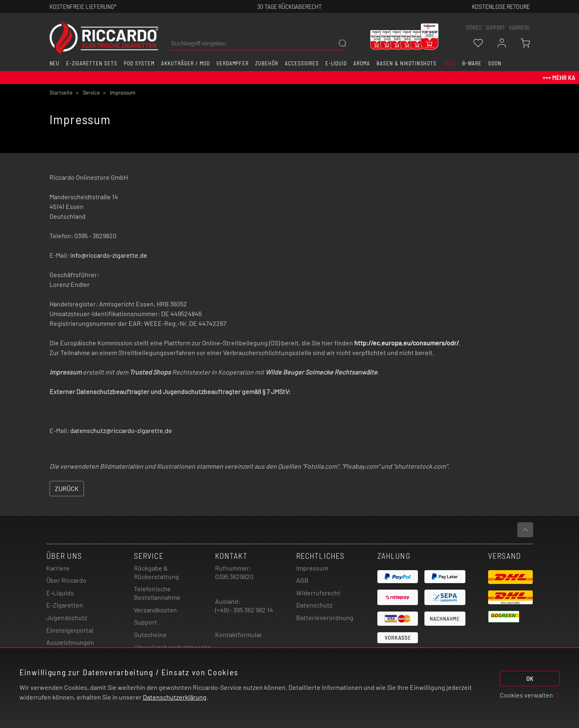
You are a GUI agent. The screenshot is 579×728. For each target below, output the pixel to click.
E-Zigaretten (65, 605)
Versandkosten (155, 610)
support (495, 28)
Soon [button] (495, 63)
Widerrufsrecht (318, 593)
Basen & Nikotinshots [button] (407, 63)
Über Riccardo (66, 580)
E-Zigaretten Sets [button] (91, 63)
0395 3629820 (234, 576)
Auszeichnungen (70, 642)
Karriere (520, 28)
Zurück (67, 488)
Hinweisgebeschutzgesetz (172, 647)
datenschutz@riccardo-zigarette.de (121, 430)
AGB (302, 580)
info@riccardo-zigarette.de (109, 255)
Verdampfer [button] (233, 63)
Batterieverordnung (325, 617)
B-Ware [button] (472, 63)
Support (145, 622)
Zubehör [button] (267, 63)
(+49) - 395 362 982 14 (244, 610)
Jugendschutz (67, 617)
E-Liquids (60, 593)
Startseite (61, 93)
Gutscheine (150, 634)
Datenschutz (314, 605)
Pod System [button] (139, 63)
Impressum (312, 568)
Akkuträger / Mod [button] (185, 63)
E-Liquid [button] (336, 63)
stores (474, 28)
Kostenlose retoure (501, 6)
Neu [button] (55, 63)
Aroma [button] (362, 63)
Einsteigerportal (70, 630)
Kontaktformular (239, 634)
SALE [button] (449, 63)
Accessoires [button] (302, 63)
